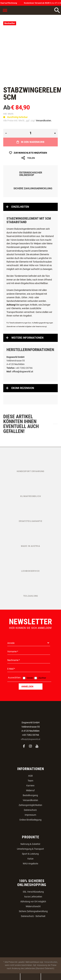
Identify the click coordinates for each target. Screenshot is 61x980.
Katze (30, 859)
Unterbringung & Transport (30, 849)
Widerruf (30, 790)
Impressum (30, 815)
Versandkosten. (44, 121)
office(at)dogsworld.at (30, 739)
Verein (30, 678)
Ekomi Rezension (23, 388)
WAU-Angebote (30, 864)
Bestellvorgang (30, 795)
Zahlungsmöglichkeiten (30, 805)
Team (30, 781)
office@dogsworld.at (23, 372)
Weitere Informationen (27, 338)
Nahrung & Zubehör (30, 844)
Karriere (30, 786)
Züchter (42, 678)
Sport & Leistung (30, 854)
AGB (30, 776)
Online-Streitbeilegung (30, 820)
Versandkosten (30, 800)
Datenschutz (30, 810)
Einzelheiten (20, 207)
